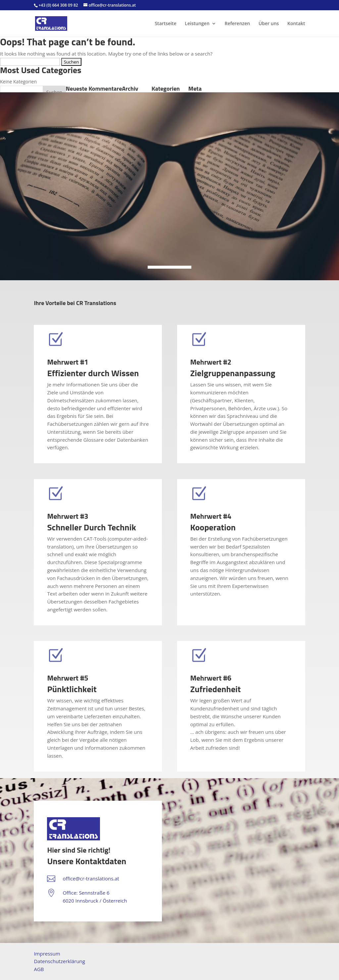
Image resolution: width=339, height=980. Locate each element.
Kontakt (296, 24)
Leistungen (197, 24)
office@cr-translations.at (91, 878)
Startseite (165, 24)
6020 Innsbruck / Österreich (95, 901)
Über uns (269, 24)
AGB (39, 969)
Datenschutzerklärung (59, 961)
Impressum (47, 954)
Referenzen (237, 24)
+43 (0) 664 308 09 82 (58, 5)
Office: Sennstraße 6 (86, 893)
